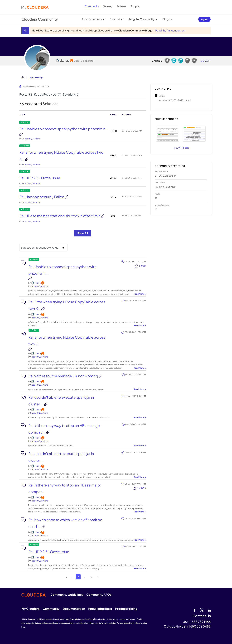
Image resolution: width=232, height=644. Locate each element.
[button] (167, 134)
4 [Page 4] (92, 577)
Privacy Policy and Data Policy (82, 619)
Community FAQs (99, 595)
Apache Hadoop (35, 623)
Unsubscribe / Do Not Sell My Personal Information (115, 619)
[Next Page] (98, 577)
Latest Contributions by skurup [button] (40, 248)
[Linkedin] (209, 610)
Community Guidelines (67, 595)
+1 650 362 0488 (199, 626)
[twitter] (202, 610)
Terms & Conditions (61, 619)
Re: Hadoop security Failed (42, 197)
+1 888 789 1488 (199, 622)
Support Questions (31, 139)
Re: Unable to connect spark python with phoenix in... (64, 129)
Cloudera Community (40, 19)
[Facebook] (195, 610)
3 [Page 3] (85, 577)
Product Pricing (126, 609)
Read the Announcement (170, 30)
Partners (121, 6)
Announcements (92, 19)
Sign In (204, 19)
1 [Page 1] (72, 577)
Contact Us (202, 616)
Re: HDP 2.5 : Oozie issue (40, 178)
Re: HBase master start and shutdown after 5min (60, 216)
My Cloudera (30, 609)
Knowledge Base (100, 609)
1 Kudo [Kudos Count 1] (142, 266)
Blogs (166, 19)
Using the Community (141, 19)
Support (135, 6)
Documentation (74, 609)
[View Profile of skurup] (38, 283)
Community (92, 6)
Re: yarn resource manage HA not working (64, 376)
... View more (139, 294)
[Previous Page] (66, 577)
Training (108, 6)
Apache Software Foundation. (104, 623)
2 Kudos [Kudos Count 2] (142, 488)
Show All (83, 233)
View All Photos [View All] (181, 148)
